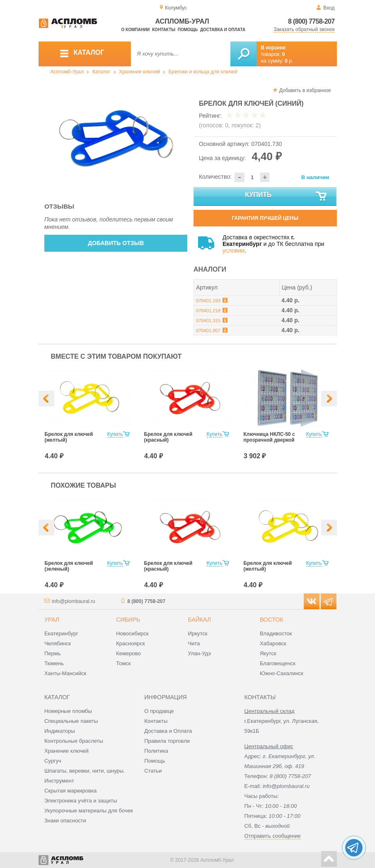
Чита (194, 643)
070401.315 (208, 321)
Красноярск (130, 643)
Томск (123, 663)
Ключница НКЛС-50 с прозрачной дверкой (269, 437)
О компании (136, 30)
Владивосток (276, 633)
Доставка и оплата (223, 30)
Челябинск (58, 643)
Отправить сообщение (273, 836)
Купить (286, 197)
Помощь (188, 30)
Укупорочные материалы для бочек (89, 811)
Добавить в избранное (305, 90)
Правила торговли (167, 741)
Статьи (153, 771)
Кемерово (128, 653)
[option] (116, 137)
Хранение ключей (139, 72)
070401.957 (208, 331)
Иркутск (198, 633)
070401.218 (208, 311)
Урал (52, 620)
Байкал (200, 620)
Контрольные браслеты (74, 741)
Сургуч (53, 761)
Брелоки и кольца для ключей (203, 72)
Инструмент (59, 781)
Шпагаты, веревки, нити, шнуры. (85, 771)
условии (233, 250)
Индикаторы (60, 731)
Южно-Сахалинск (282, 673)
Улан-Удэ (200, 653)
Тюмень (54, 663)
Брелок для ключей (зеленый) (69, 566)
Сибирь (128, 620)
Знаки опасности (65, 821)
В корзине (273, 48)
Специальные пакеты (71, 721)
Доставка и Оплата (168, 731)
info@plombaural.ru (74, 601)
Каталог (102, 72)
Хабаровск (273, 643)
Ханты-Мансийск (65, 673)
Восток (271, 620)
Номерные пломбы (68, 711)
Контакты (164, 30)
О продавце (159, 711)
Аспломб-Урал (67, 72)
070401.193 (208, 301)
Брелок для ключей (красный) (168, 437)
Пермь (53, 653)
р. (289, 61)
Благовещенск (278, 663)
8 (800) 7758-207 (311, 21)
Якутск (268, 653)
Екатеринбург (61, 633)
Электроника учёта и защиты (81, 801)
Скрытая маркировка (70, 791)
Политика (156, 751)
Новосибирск (132, 633)
